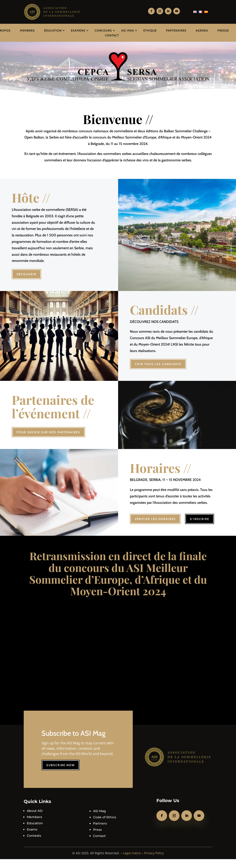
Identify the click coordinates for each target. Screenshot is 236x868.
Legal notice (132, 850)
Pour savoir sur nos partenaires (48, 432)
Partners (100, 820)
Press (97, 826)
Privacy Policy (154, 850)
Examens (78, 30)
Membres (27, 30)
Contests (34, 832)
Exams (32, 826)
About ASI (35, 808)
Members (34, 814)
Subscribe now (60, 762)
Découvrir (26, 274)
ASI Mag (128, 30)
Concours (103, 30)
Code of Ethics (105, 814)
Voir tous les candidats (158, 364)
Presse (223, 30)
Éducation (53, 30)
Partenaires (176, 30)
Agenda (202, 30)
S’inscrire (200, 516)
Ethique (150, 30)
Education (35, 820)
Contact (112, 35)
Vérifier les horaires (155, 516)
